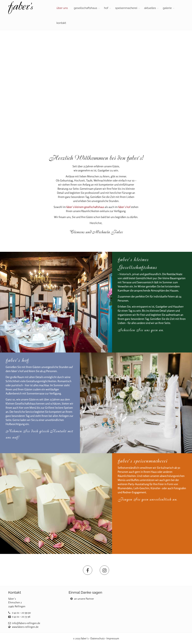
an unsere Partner (82, 599)
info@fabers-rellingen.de (26, 623)
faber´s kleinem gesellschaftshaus (85, 207)
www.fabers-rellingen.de (25, 627)
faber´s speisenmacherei (143, 461)
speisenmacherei (126, 8)
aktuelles (150, 8)
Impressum (113, 638)
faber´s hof (124, 207)
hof (106, 8)
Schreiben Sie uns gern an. (141, 330)
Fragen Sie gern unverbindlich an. (148, 499)
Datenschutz (97, 638)
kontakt (61, 23)
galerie (167, 8)
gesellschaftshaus (85, 8)
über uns (62, 8)
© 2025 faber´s (81, 638)
